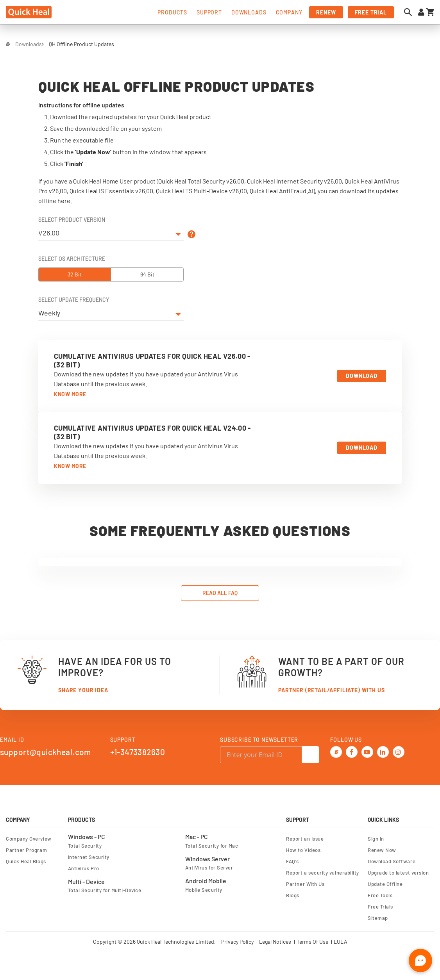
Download (362, 376)
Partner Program (26, 849)
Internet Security (89, 856)
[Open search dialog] (410, 12)
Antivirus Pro (84, 868)
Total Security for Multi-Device (105, 889)
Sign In (376, 838)
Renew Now (382, 849)
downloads (249, 12)
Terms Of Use (312, 941)
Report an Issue (305, 838)
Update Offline (385, 883)
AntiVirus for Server (209, 867)
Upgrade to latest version (398, 872)
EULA (341, 941)
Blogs (293, 894)
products (172, 12)
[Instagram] (398, 750)
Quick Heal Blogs (26, 861)
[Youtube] (367, 750)
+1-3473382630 (138, 751)
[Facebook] (351, 750)
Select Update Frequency (74, 300)
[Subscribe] (310, 754)
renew (326, 12)
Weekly (49, 313)
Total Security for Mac (212, 845)
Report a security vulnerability (323, 872)
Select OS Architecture (72, 259)
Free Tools (380, 894)
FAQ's (292, 861)
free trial (371, 12)
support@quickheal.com (46, 751)
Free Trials (380, 906)
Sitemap (378, 917)
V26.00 (49, 233)
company (289, 12)
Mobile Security (204, 889)
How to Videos (303, 849)
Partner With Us (305, 883)
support (209, 12)
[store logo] (29, 12)
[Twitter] (336, 750)
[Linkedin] (383, 750)
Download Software (392, 861)
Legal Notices (275, 941)
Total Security (85, 845)
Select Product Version (72, 220)
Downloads (29, 44)
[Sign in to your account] (421, 12)
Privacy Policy (237, 941)
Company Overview (29, 838)
